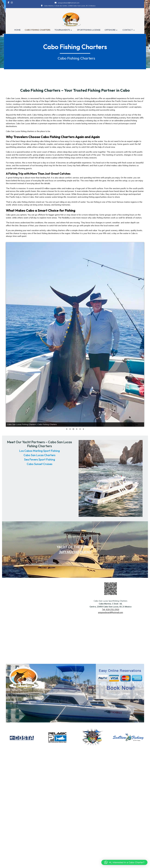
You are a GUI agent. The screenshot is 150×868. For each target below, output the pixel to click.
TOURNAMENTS (62, 30)
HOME (17, 30)
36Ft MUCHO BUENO (75, 552)
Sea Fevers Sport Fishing (40, 459)
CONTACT (128, 30)
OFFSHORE (110, 30)
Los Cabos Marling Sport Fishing (39, 451)
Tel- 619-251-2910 (111, 609)
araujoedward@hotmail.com (111, 612)
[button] (124, 862)
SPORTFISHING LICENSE (89, 30)
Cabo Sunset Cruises (40, 464)
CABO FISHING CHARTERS (37, 30)
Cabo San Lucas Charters (39, 455)
